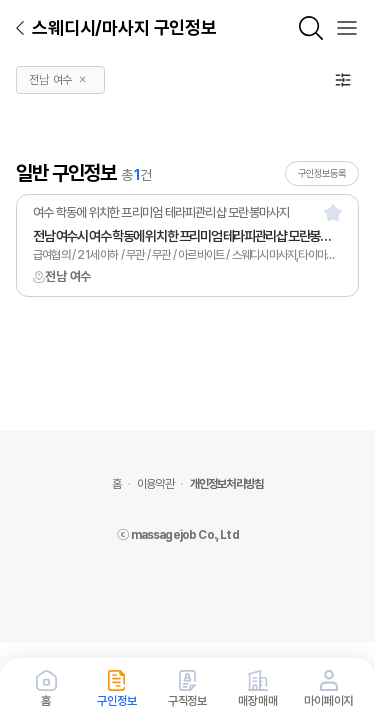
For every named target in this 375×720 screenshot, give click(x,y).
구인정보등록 (322, 173)
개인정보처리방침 (226, 484)
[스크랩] (333, 212)
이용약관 (155, 484)
